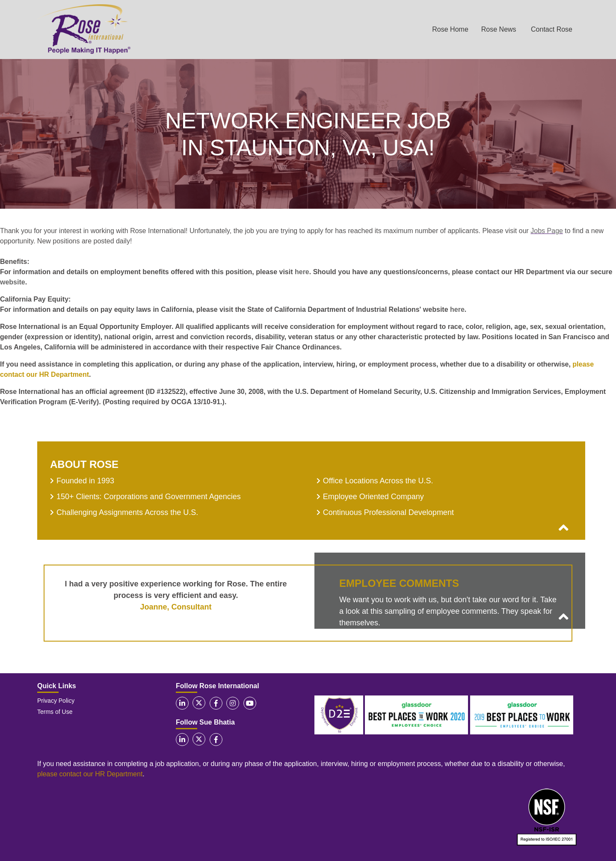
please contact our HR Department (90, 774)
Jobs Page (547, 231)
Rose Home (450, 29)
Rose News (499, 29)
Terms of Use (55, 712)
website (13, 282)
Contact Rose (552, 29)
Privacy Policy (56, 701)
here (302, 272)
